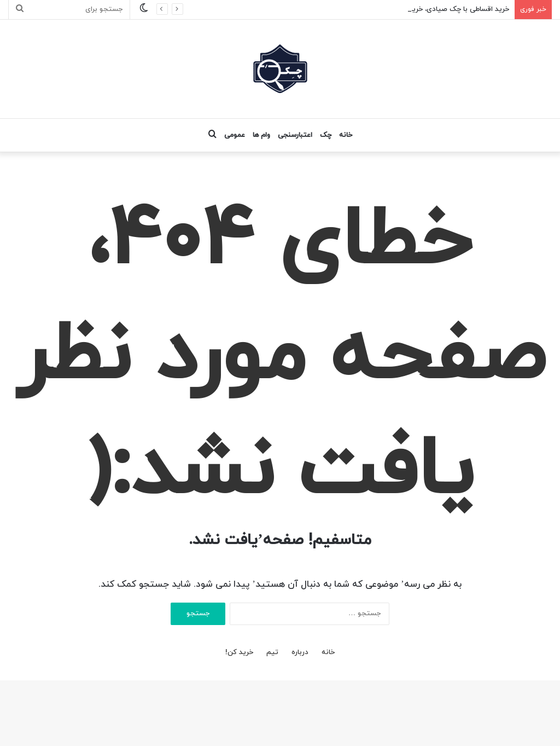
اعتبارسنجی (295, 135)
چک (326, 135)
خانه (346, 135)
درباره (300, 652)
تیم (272, 652)
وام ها (261, 135)
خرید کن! (239, 652)
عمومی (235, 135)
